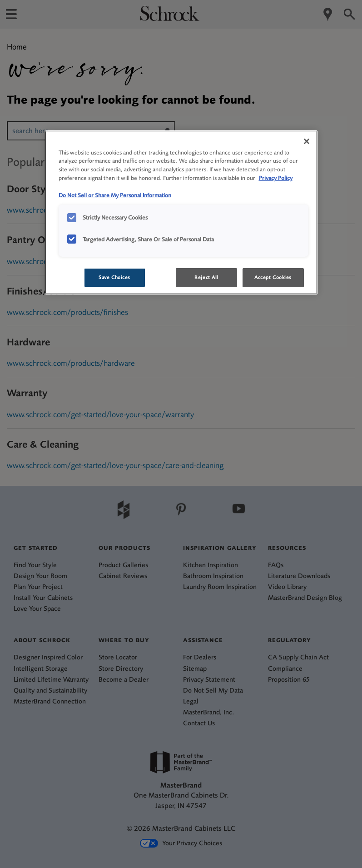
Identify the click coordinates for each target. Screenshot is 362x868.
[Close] (307, 141)
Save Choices (114, 277)
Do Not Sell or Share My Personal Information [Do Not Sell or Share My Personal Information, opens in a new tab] (115, 195)
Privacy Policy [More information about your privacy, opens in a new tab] (276, 178)
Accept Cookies (273, 277)
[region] (181, 213)
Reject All (206, 277)
